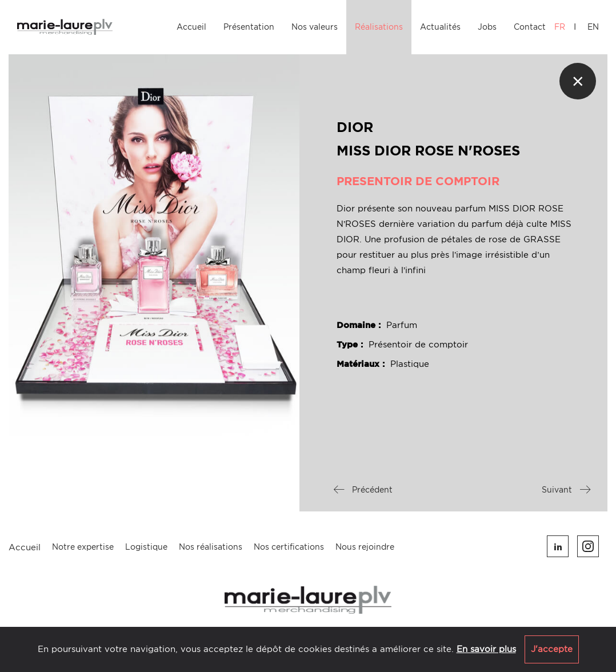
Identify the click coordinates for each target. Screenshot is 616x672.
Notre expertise (83, 547)
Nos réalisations (211, 547)
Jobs (487, 27)
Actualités (440, 27)
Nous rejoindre (365, 547)
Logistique (146, 547)
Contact (530, 27)
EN (593, 27)
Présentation (249, 27)
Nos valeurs (315, 27)
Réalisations (379, 27)
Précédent (363, 490)
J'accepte (552, 649)
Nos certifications (289, 547)
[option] (154, 245)
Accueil (191, 27)
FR (560, 27)
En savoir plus (486, 649)
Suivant (566, 490)
